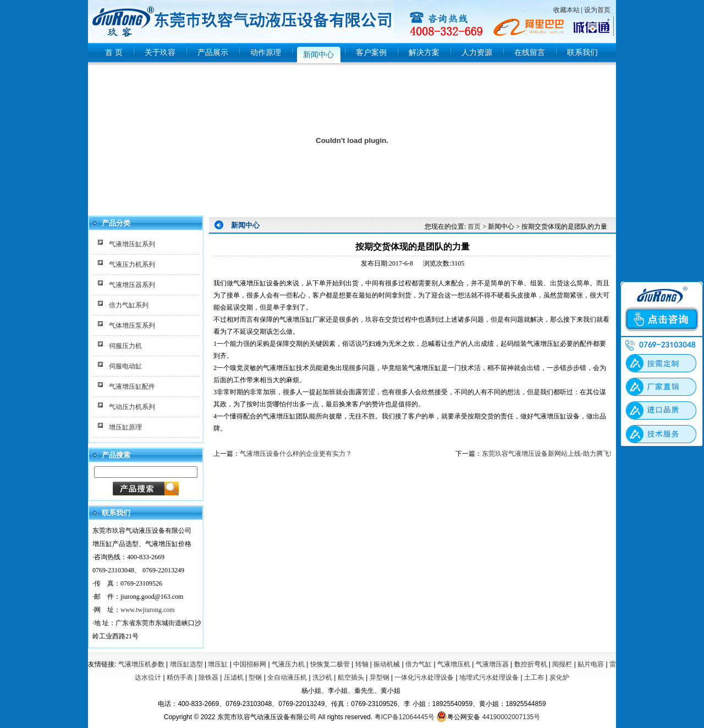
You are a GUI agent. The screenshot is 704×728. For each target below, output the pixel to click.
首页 (474, 227)
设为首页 (597, 10)
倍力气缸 (419, 664)
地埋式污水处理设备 (489, 677)
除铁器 (208, 677)
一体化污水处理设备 (424, 677)
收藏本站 (566, 10)
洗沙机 (322, 677)
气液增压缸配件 (132, 387)
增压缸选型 (186, 664)
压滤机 (234, 677)
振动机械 (387, 664)
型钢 (255, 677)
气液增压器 (492, 664)
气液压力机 (288, 664)
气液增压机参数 (141, 664)
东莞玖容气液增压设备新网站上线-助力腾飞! (547, 454)
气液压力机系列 (132, 264)
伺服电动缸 (125, 366)
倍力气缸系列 (129, 305)
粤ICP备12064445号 (405, 717)
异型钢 (380, 677)
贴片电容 (591, 664)
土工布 (534, 677)
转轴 (362, 664)
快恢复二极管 (330, 664)
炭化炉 (559, 677)
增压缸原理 (125, 427)
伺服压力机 (125, 346)
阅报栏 (562, 664)
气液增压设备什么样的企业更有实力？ (296, 454)
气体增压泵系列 (132, 326)
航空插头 (351, 677)
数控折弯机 (531, 664)
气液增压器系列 (132, 285)
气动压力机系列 (132, 407)
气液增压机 (454, 664)
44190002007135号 (511, 717)
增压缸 (218, 664)
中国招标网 (250, 664)
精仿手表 (180, 677)
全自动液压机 (287, 677)
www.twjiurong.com (148, 610)
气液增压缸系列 (132, 244)
